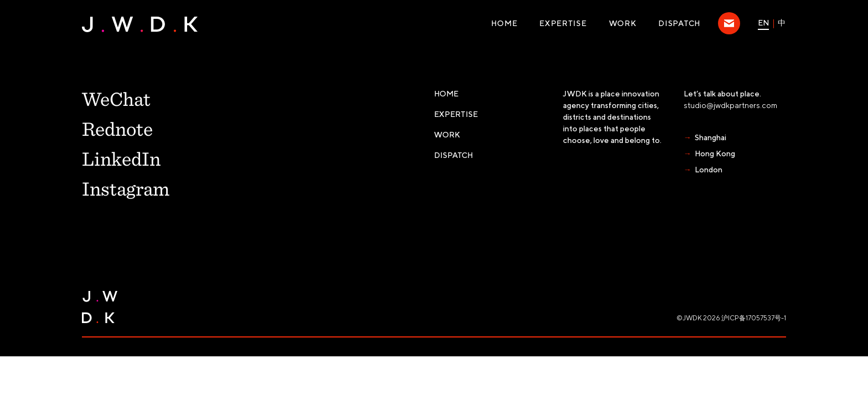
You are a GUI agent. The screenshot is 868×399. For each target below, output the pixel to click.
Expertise (563, 23)
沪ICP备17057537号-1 (754, 318)
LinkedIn (121, 158)
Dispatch (679, 23)
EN (763, 23)
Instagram (126, 188)
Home (504, 23)
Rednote (117, 128)
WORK (623, 23)
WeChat (116, 98)
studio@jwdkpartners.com (730, 105)
